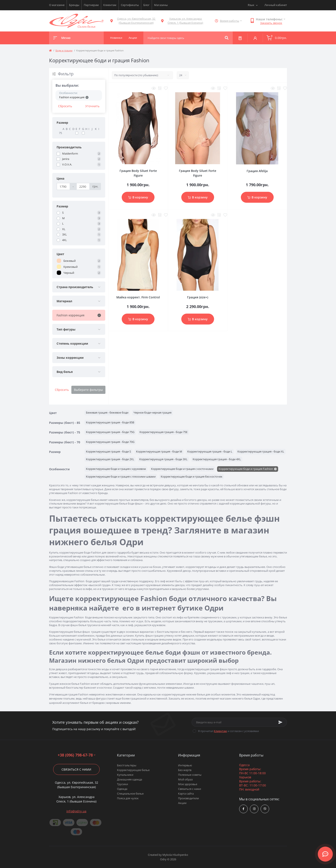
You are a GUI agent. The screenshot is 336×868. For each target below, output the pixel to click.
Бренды (74, 5)
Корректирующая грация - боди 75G (110, 432)
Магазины (161, 5)
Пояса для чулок (128, 798)
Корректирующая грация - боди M (159, 451)
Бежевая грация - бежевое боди (107, 412)
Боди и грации (64, 50)
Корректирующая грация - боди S (108, 451)
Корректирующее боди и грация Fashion (246, 469)
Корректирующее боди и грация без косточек (192, 476)
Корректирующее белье (133, 770)
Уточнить (92, 106)
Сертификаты (130, 5)
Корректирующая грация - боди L (210, 451)
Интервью (185, 765)
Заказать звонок (271, 23)
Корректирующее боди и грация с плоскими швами (121, 476)
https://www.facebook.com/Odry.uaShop (243, 809)
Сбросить (65, 106)
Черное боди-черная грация (152, 412)
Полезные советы (190, 775)
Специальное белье (130, 794)
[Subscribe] (280, 722)
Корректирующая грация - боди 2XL (110, 459)
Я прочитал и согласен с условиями (228, 731)
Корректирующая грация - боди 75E (163, 432)
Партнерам (91, 5)
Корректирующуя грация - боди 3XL (163, 459)
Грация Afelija (257, 171)
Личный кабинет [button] (276, 5)
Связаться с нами (76, 769)
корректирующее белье (83, 500)
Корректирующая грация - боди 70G (110, 442)
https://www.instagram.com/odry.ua (254, 809)
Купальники (125, 775)
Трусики (122, 784)
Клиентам (110, 5)
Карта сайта (186, 794)
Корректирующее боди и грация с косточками (182, 469)
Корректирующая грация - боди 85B (110, 422)
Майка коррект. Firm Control (138, 297)
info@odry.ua (76, 811)
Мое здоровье (188, 784)
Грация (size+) (198, 297)
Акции (182, 803)
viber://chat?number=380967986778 (265, 809)
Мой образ (185, 779)
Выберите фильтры (88, 390)
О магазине (57, 5)
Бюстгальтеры (127, 765)
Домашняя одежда (130, 779)
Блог (146, 5)
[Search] (227, 38)
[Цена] (63, 186)
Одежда (122, 789)
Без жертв (185, 770)
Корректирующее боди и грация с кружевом (116, 469)
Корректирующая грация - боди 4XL (217, 459)
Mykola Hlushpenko (175, 855)
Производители (188, 798)
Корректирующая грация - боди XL (261, 451)
